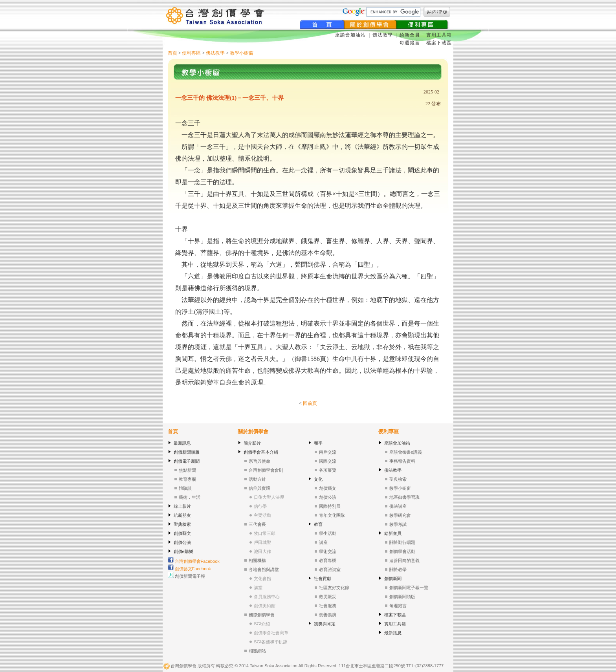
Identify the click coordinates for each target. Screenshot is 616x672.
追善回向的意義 (404, 560)
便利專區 (191, 53)
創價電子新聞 (187, 461)
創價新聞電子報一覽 (409, 588)
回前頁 (310, 403)
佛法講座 (398, 506)
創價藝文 (182, 533)
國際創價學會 (262, 615)
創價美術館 (265, 606)
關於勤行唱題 (402, 542)
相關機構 (257, 560)
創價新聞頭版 (187, 452)
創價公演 (182, 542)
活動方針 (257, 479)
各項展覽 (328, 470)
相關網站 (257, 651)
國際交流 (328, 461)
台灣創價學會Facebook (194, 561)
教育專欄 (187, 479)
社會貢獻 (323, 579)
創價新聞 (393, 579)
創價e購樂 (183, 551)
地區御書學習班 (404, 497)
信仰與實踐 (259, 488)
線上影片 (182, 506)
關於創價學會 (253, 431)
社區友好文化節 (334, 588)
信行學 (260, 506)
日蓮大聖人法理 (269, 497)
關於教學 (398, 569)
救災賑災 (328, 597)
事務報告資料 (402, 461)
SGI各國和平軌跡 (270, 642)
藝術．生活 (190, 497)
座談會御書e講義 (406, 452)
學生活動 (328, 533)
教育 (318, 524)
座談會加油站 (351, 35)
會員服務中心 (267, 597)
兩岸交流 (328, 452)
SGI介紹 (262, 624)
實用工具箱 (439, 35)
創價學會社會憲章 (271, 633)
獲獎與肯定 (325, 624)
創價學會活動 (402, 551)
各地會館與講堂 (264, 569)
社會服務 (328, 606)
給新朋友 (182, 515)
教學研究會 (400, 515)
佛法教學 (383, 35)
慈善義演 (328, 615)
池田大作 (262, 551)
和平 (318, 443)
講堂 (258, 588)
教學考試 (398, 524)
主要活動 (262, 515)
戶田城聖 (262, 542)
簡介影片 (252, 443)
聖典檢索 (182, 524)
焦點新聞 (187, 470)
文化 (318, 479)
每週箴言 (410, 43)
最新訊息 (182, 443)
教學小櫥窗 (242, 53)
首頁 (172, 53)
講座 (323, 542)
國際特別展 (330, 506)
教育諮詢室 (330, 569)
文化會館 (262, 579)
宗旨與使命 (259, 461)
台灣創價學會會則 (266, 470)
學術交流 (328, 551)
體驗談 (185, 488)
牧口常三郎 (265, 533)
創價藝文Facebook (189, 569)
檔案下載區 (439, 43)
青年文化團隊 (332, 515)
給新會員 (410, 35)
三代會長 (257, 524)
